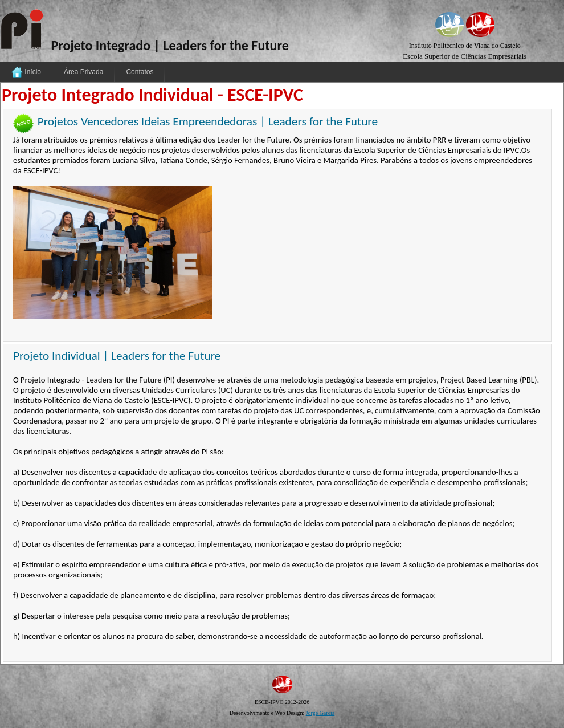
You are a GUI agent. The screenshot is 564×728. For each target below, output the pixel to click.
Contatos (140, 72)
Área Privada (83, 72)
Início (26, 72)
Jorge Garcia (320, 713)
